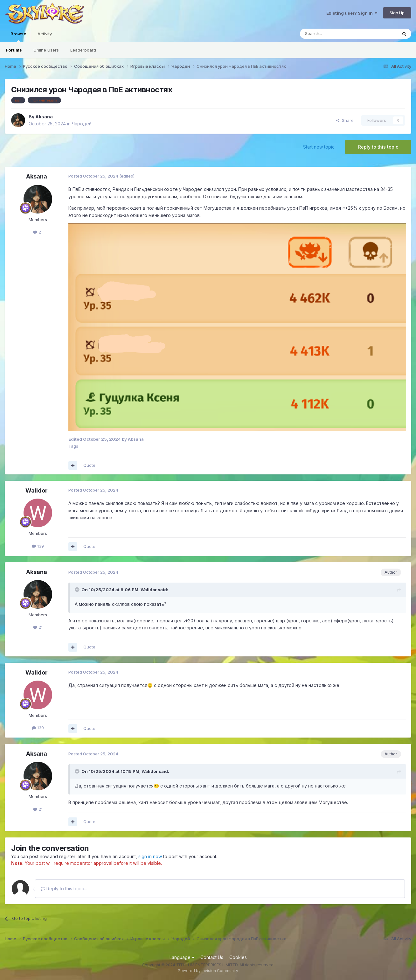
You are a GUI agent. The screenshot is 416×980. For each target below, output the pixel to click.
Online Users (46, 50)
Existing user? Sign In (352, 13)
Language (182, 957)
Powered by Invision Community (208, 971)
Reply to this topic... (64, 889)
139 (38, 546)
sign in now (150, 856)
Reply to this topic (378, 147)
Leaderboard (83, 50)
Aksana (44, 117)
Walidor (37, 490)
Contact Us (212, 957)
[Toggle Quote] (78, 590)
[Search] (332, 34)
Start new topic (319, 147)
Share (345, 120)
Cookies (238, 957)
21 (38, 232)
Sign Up (397, 13)
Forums (14, 50)
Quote (89, 465)
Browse (18, 37)
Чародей (82, 124)
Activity (45, 34)
